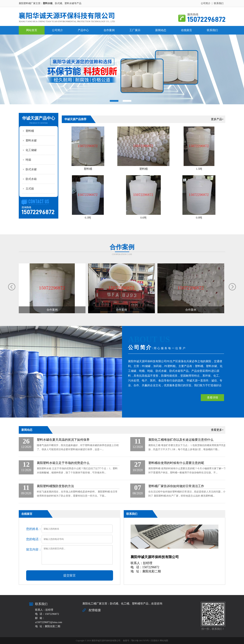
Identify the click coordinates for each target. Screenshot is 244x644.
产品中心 (83, 30)
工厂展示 (135, 30)
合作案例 (109, 30)
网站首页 (32, 30)
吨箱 (28, 160)
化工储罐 (31, 150)
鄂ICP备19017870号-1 (141, 641)
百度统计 (155, 641)
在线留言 (187, 30)
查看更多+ (217, 430)
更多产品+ (217, 119)
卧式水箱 (31, 179)
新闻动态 (161, 30)
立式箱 (30, 189)
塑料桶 (30, 131)
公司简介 (206, 3)
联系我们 (219, 3)
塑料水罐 (31, 140)
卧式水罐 (31, 169)
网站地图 (164, 641)
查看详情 (213, 398)
